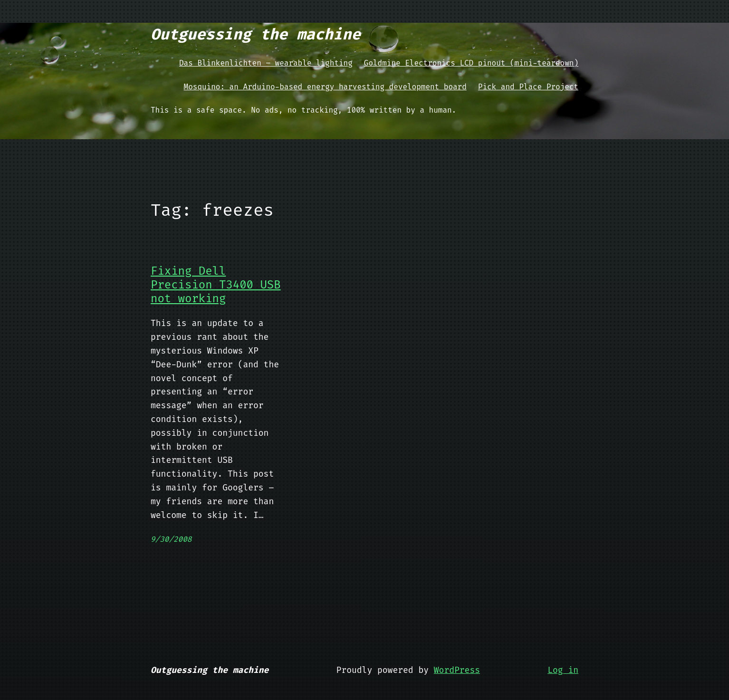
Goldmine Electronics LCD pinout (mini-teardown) (471, 63)
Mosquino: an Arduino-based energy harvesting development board (325, 87)
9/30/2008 (171, 539)
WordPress (457, 670)
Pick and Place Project (528, 87)
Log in (563, 670)
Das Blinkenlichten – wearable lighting (266, 63)
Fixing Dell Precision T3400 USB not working (216, 285)
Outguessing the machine (256, 34)
